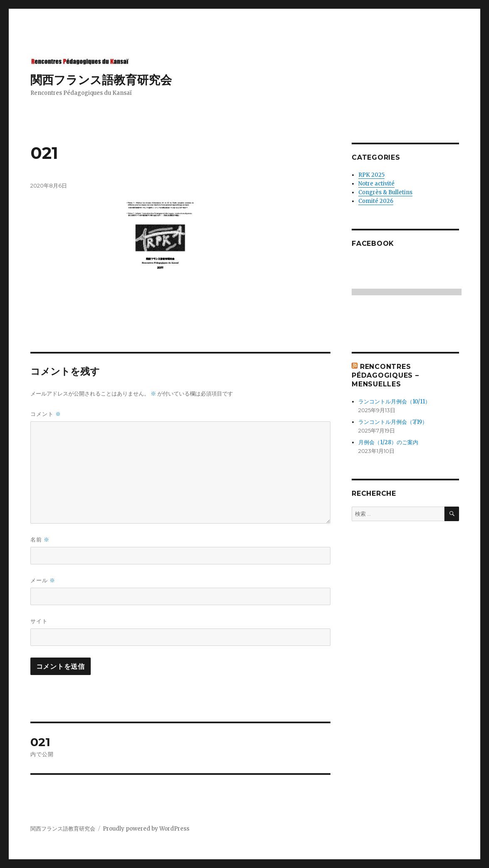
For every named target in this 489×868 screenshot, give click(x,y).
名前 (40, 540)
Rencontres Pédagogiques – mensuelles (385, 375)
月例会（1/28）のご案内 (388, 442)
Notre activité (376, 184)
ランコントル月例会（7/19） (393, 422)
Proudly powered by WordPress (146, 829)
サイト (39, 621)
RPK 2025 (371, 175)
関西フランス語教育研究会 (101, 80)
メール (43, 580)
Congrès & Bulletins (385, 192)
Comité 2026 (376, 201)
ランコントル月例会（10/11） (394, 402)
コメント (46, 414)
